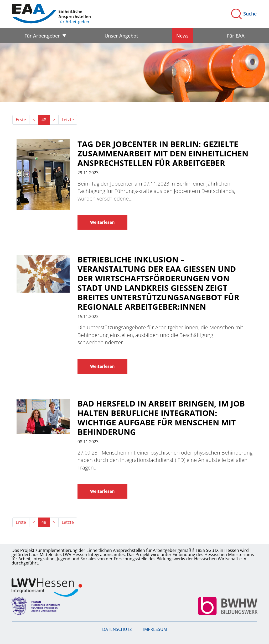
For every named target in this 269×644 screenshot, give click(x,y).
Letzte (68, 120)
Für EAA (236, 36)
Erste (21, 120)
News (182, 36)
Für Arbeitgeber (42, 36)
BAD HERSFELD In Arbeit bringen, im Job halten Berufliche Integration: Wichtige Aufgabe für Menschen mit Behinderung (161, 418)
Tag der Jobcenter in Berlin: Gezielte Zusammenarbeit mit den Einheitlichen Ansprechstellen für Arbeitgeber (163, 154)
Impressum (155, 629)
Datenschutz (118, 629)
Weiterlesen (102, 222)
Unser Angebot (121, 36)
